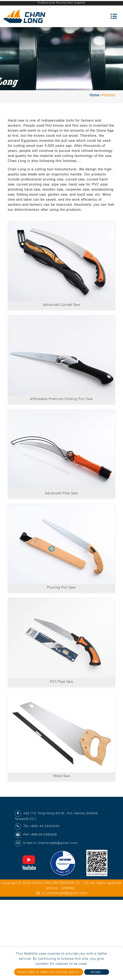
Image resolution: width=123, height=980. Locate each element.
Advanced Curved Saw (61, 305)
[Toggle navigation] (114, 16)
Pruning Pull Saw (61, 587)
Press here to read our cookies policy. (49, 972)
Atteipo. (52, 888)
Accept (96, 972)
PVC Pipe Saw (62, 682)
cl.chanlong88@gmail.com (56, 843)
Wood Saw (62, 776)
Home (94, 95)
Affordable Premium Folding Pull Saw (61, 399)
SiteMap (68, 888)
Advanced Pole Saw (61, 493)
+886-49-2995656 (45, 826)
